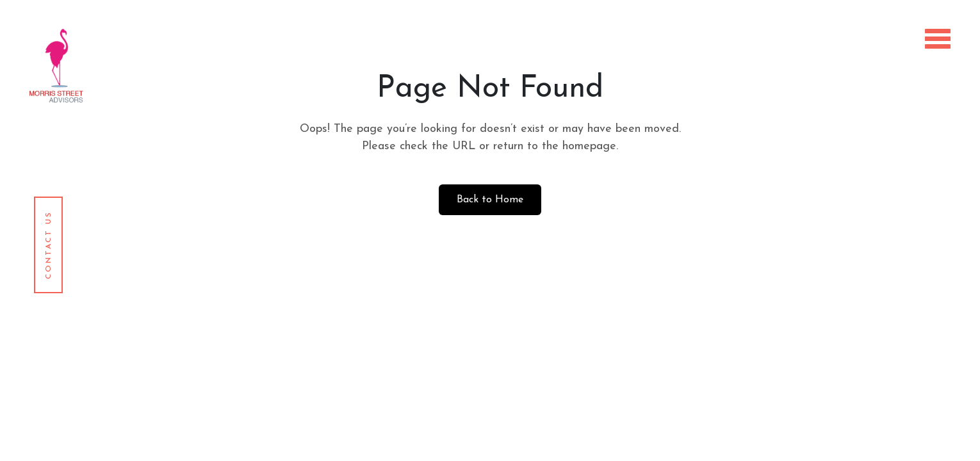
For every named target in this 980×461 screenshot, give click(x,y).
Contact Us (49, 245)
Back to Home (490, 200)
